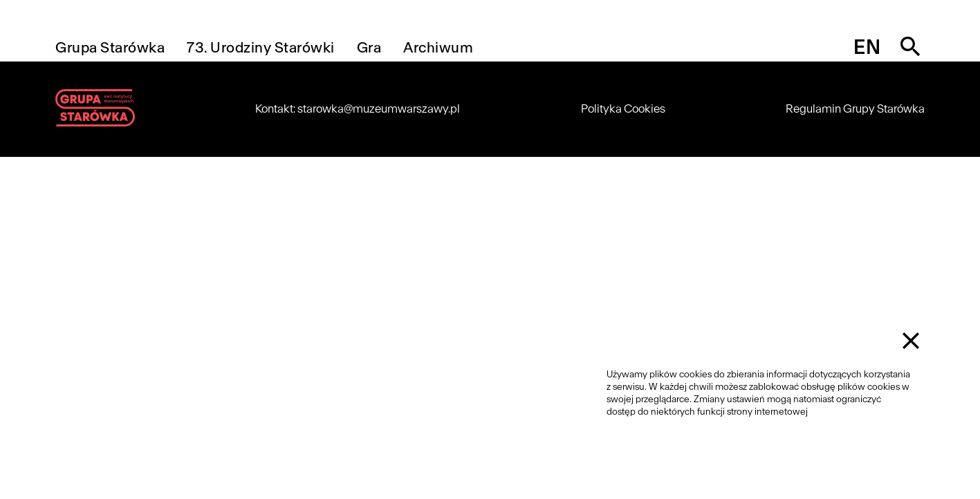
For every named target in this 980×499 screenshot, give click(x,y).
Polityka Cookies (623, 109)
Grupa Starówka (110, 47)
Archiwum (438, 47)
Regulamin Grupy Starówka (855, 109)
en (867, 47)
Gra (369, 47)
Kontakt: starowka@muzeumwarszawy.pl (358, 109)
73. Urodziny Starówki (261, 47)
